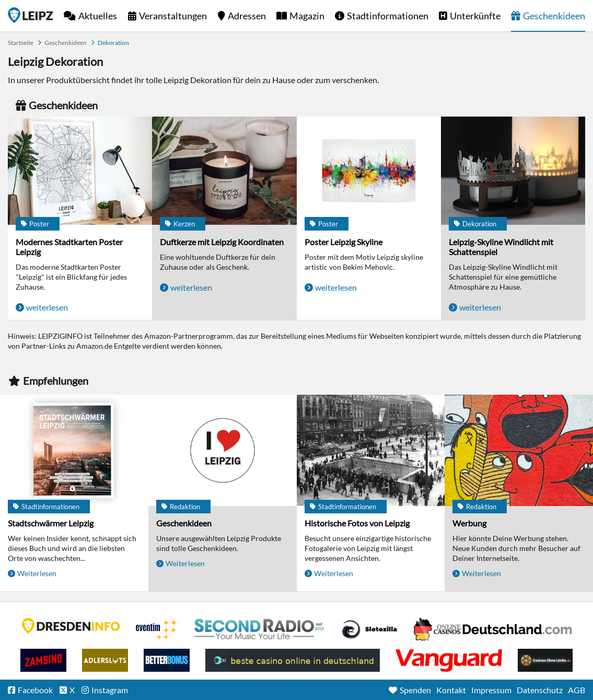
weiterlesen (47, 307)
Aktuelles (98, 16)
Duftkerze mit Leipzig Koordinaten (222, 242)
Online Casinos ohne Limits (545, 660)
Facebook (35, 690)
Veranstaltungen (173, 16)
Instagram (110, 690)
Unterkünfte (475, 16)
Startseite (31, 15)
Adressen (247, 16)
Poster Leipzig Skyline (344, 242)
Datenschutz (540, 690)
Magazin (307, 16)
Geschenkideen (554, 16)
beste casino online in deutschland (293, 660)
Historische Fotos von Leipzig (357, 523)
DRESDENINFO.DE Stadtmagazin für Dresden (71, 626)
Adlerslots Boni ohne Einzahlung (105, 660)
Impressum (491, 690)
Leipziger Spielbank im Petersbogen (493, 629)
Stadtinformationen (388, 16)
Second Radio (260, 629)
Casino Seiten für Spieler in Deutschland (369, 629)
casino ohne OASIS (449, 660)
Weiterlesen (37, 573)
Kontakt (451, 690)
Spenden (415, 690)
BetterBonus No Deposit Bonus (167, 660)
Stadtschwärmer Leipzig (51, 523)
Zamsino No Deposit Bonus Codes (43, 660)
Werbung (469, 523)
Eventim (157, 629)
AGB (577, 690)
